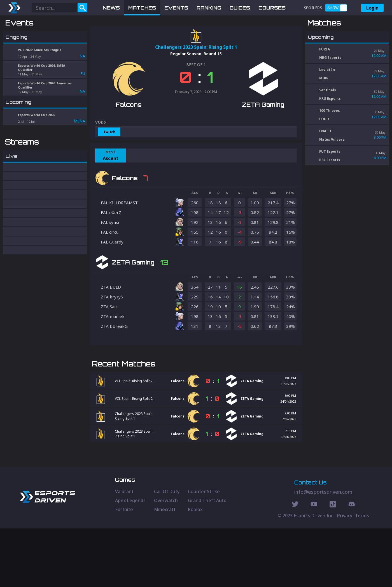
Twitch (109, 161)
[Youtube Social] (314, 563)
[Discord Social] (333, 563)
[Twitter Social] (295, 563)
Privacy (345, 574)
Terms (362, 574)
